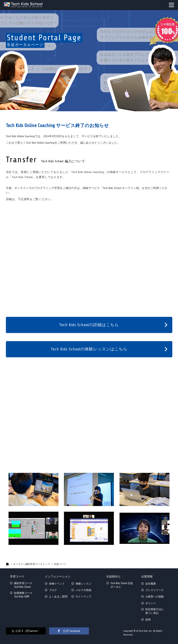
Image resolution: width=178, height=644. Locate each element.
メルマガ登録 (83, 590)
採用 (148, 620)
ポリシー (151, 603)
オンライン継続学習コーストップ (31, 564)
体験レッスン (83, 584)
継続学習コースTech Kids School (23, 585)
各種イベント (57, 584)
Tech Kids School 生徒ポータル (122, 585)
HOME (7, 564)
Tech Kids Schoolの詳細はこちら (89, 325)
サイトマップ (83, 597)
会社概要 (151, 584)
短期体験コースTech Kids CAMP (23, 595)
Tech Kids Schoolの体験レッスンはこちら (89, 349)
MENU (171, 5)
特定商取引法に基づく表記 (155, 611)
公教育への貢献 (155, 597)
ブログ (53, 590)
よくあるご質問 (58, 597)
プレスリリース (155, 590)
